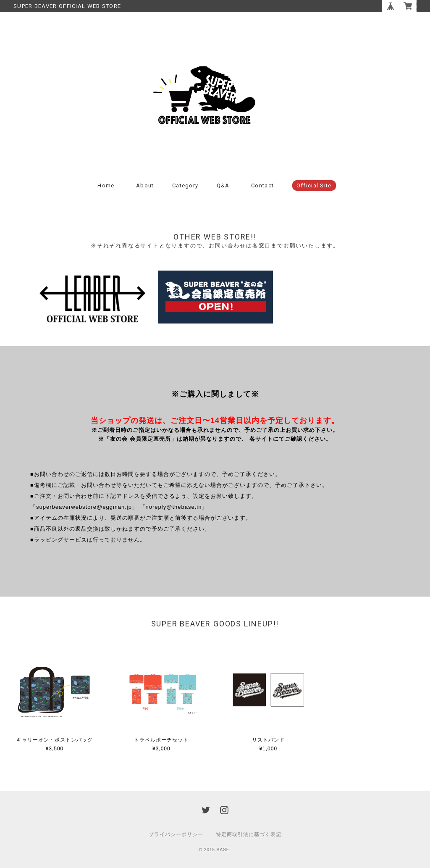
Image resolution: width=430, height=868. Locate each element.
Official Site (314, 185)
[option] (92, 299)
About (145, 185)
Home (106, 185)
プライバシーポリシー (176, 834)
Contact (262, 185)
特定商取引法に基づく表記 (249, 834)
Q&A (223, 185)
